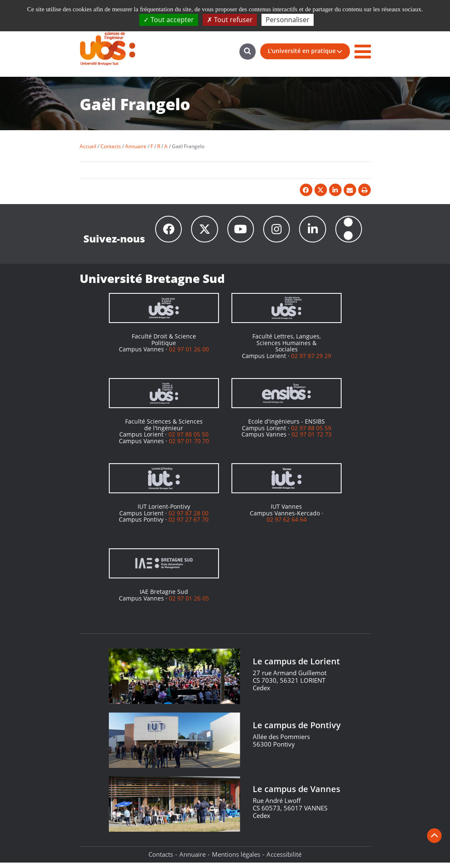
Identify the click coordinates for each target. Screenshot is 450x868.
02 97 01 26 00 (189, 355)
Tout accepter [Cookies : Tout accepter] (169, 20)
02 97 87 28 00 (189, 518)
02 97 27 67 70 (189, 525)
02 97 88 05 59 (311, 433)
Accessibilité (284, 860)
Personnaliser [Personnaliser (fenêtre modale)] (288, 20)
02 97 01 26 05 (189, 603)
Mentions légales (236, 860)
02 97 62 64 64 (287, 525)
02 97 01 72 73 (312, 440)
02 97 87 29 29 (311, 361)
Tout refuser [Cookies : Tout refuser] (230, 20)
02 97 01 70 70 (189, 446)
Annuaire (192, 860)
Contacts (161, 860)
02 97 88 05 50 (189, 440)
